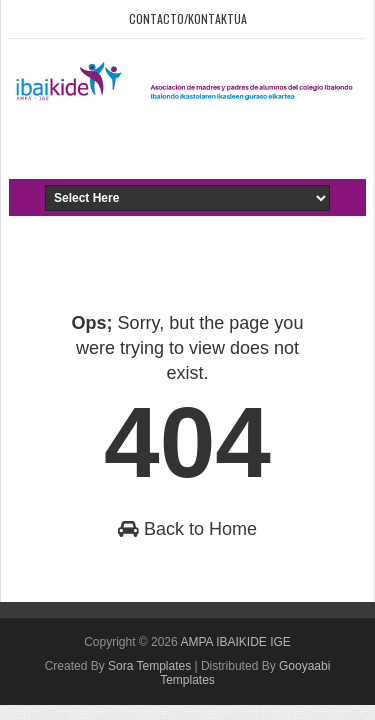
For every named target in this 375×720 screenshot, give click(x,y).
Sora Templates (149, 666)
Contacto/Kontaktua (188, 18)
